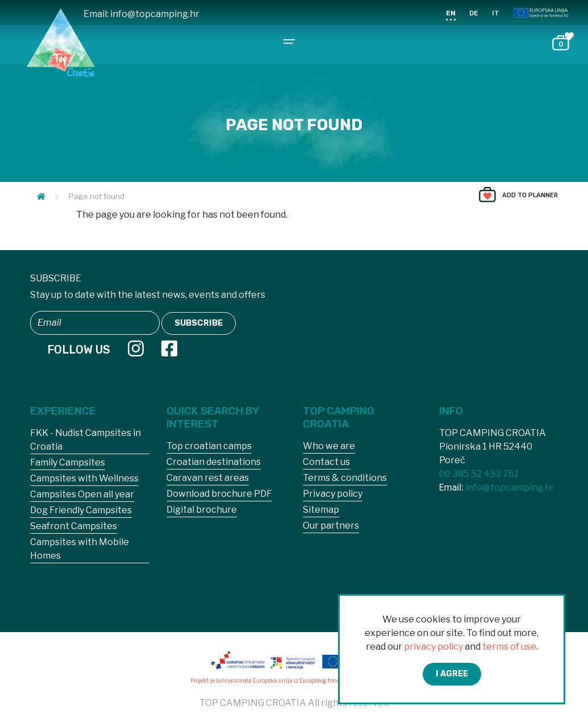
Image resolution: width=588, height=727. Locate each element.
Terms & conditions (345, 478)
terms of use (509, 647)
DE (474, 13)
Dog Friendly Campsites (81, 510)
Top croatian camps (209, 446)
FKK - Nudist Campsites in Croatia (86, 440)
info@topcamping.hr (155, 14)
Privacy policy (333, 494)
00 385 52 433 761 (479, 474)
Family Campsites (68, 462)
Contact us (326, 462)
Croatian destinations (214, 462)
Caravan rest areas (208, 478)
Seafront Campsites (74, 526)
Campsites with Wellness (84, 478)
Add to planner (530, 195)
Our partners (331, 525)
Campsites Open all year (82, 494)
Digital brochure (202, 510)
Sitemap (321, 510)
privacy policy (433, 647)
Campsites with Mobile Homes (80, 549)
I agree (452, 674)
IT (496, 13)
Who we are (329, 446)
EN (451, 13)
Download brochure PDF (219, 494)
